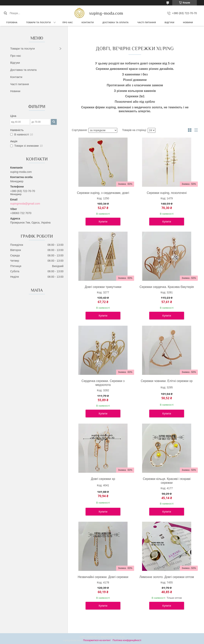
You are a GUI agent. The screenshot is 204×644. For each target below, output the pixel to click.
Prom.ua (120, 637)
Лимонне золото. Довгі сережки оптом (167, 577)
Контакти (88, 22)
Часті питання (147, 22)
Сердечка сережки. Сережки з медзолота (103, 383)
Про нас (68, 22)
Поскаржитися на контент (97, 640)
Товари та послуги (38, 22)
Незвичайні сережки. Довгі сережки (103, 577)
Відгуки (170, 22)
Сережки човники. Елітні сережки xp (167, 381)
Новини (188, 22)
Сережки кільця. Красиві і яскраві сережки (167, 481)
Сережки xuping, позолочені (167, 193)
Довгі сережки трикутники (103, 287)
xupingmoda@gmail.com (25, 204)
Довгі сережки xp (103, 479)
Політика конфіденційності (127, 640)
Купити (103, 222)
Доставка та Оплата (115, 22)
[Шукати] (5, 13)
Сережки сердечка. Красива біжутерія (167, 287)
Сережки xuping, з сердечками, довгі (103, 193)
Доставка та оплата (23, 70)
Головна (12, 22)
